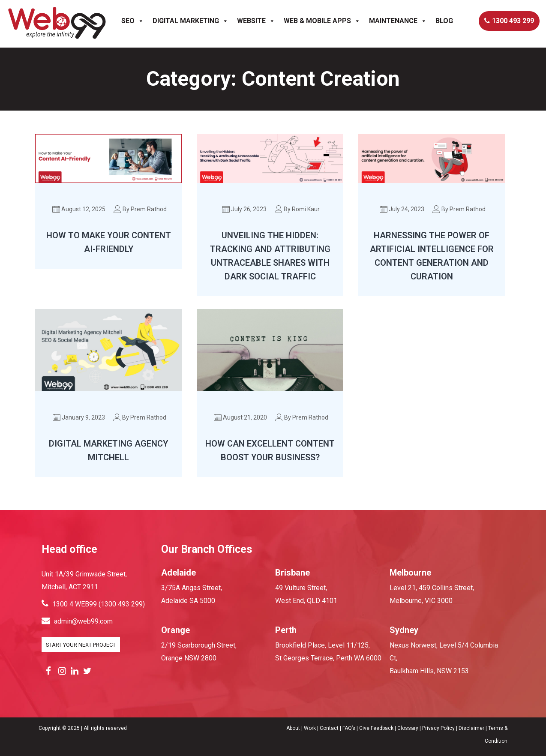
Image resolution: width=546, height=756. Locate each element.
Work (310, 728)
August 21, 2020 (241, 417)
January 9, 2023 (79, 417)
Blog (444, 20)
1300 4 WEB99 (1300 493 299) (93, 604)
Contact (330, 728)
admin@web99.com (77, 621)
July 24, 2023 (402, 209)
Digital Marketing (190, 21)
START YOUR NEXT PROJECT (81, 645)
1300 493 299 (509, 20)
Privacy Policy (438, 728)
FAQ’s (349, 728)
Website (256, 21)
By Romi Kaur (298, 209)
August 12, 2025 (79, 209)
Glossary (408, 728)
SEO (133, 21)
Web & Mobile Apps (322, 21)
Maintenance (398, 21)
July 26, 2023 (245, 209)
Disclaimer (471, 728)
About (293, 728)
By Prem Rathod (141, 209)
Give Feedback (376, 728)
